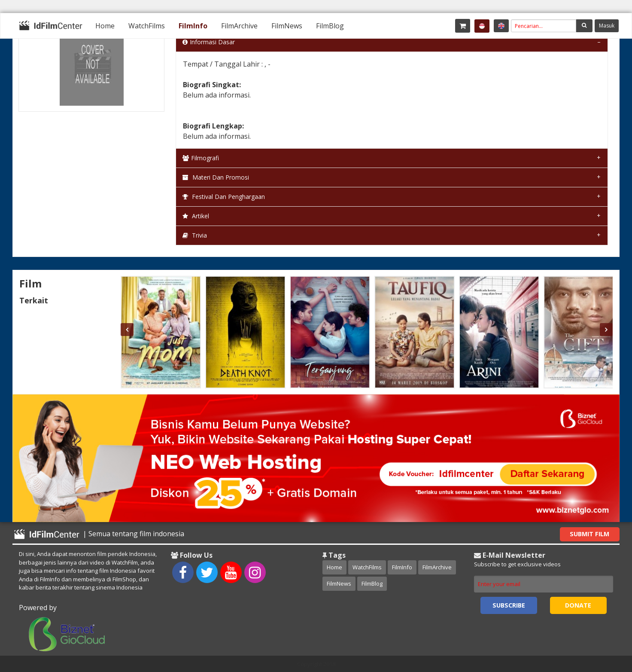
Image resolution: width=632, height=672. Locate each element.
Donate (578, 605)
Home (105, 26)
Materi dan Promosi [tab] (216, 177)
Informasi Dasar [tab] (209, 42)
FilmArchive (239, 26)
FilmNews (287, 26)
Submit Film (589, 534)
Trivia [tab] (195, 235)
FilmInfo (193, 26)
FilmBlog (330, 26)
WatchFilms (147, 26)
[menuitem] (105, 26)
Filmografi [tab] (201, 158)
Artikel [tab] (196, 216)
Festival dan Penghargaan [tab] (224, 197)
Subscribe (509, 605)
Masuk (607, 26)
